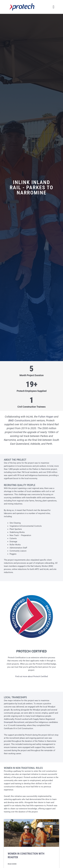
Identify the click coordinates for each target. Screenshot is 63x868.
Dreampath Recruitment (14, 722)
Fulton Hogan (46, 417)
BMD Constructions (19, 420)
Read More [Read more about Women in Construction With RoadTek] (12, 864)
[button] (54, 7)
